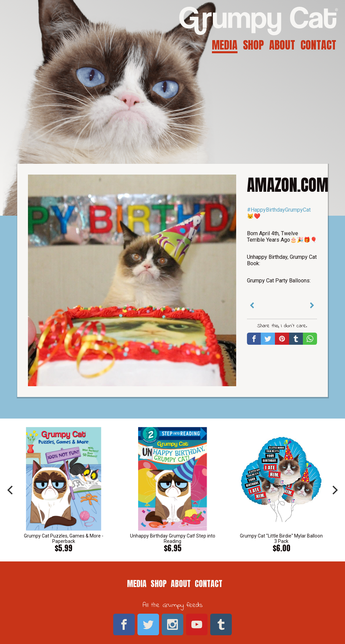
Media (225, 45)
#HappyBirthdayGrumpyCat (279, 210)
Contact (318, 45)
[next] (334, 490)
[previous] (11, 490)
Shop (253, 45)
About (282, 45)
